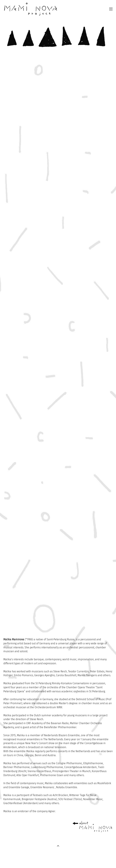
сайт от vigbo (58, 860)
